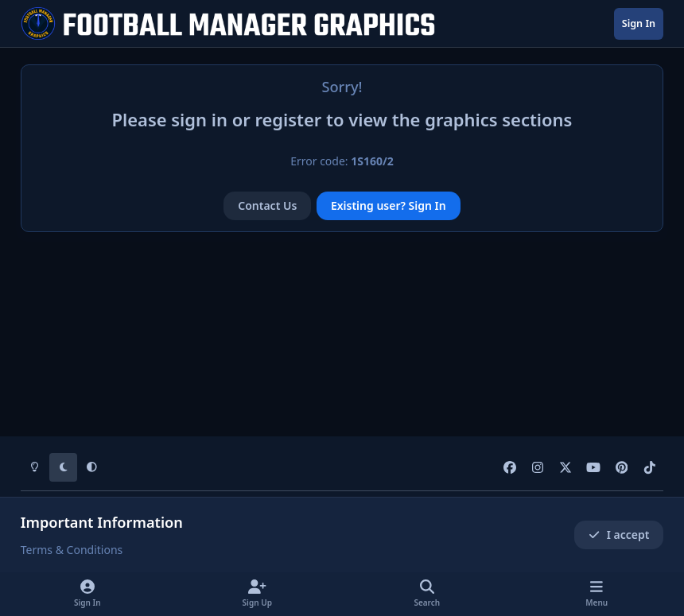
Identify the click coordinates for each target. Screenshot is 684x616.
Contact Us (267, 205)
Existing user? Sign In (389, 205)
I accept (619, 535)
